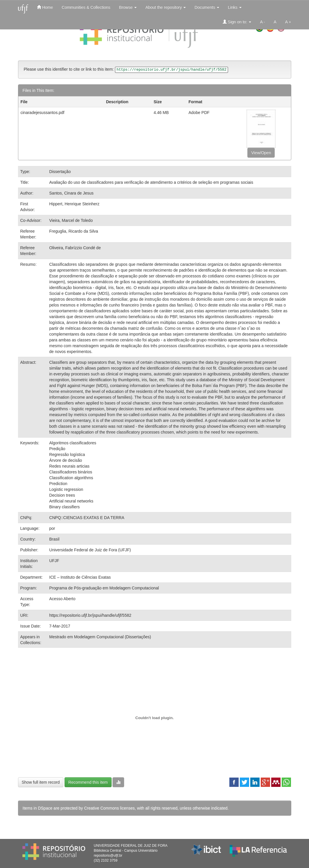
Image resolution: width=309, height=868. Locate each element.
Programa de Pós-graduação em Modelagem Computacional (104, 588)
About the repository (166, 7)
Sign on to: (237, 22)
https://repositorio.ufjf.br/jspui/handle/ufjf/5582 (90, 615)
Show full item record (41, 782)
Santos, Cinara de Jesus (71, 193)
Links (235, 7)
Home (45, 7)
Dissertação (60, 172)
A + (288, 22)
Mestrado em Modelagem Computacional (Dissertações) (100, 637)
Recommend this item (88, 782)
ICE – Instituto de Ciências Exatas (80, 577)
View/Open (261, 153)
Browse (128, 7)
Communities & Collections (86, 7)
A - (262, 22)
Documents (207, 7)
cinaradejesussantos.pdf (43, 113)
